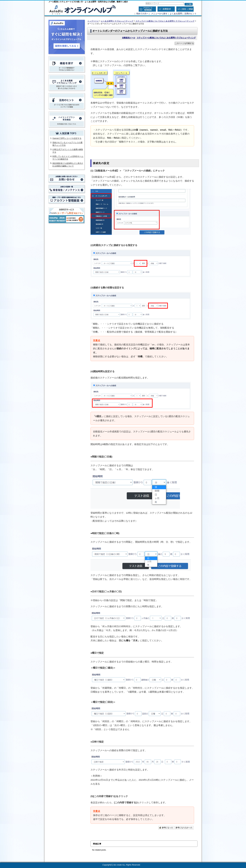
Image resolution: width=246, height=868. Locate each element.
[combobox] (165, 3)
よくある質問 (176, 14)
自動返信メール (129, 38)
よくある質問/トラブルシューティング (117, 21)
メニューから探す (159, 14)
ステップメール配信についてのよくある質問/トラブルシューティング (165, 21)
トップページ (93, 21)
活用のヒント (190, 14)
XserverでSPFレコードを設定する (67, 138)
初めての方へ (142, 14)
